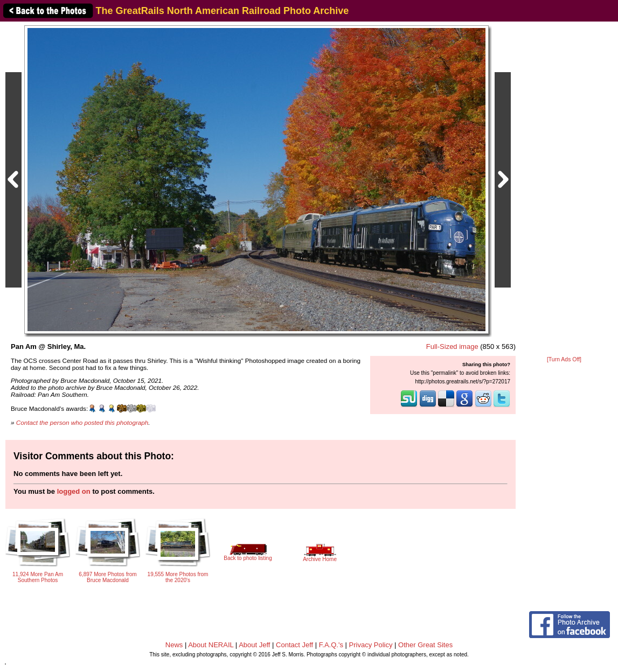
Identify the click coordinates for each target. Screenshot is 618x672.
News (174, 645)
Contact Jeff (294, 645)
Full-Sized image (452, 346)
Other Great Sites (425, 645)
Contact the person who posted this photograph (82, 422)
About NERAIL (211, 645)
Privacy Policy (371, 645)
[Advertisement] (564, 190)
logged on (74, 491)
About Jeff (254, 645)
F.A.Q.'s (331, 645)
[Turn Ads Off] (564, 359)
